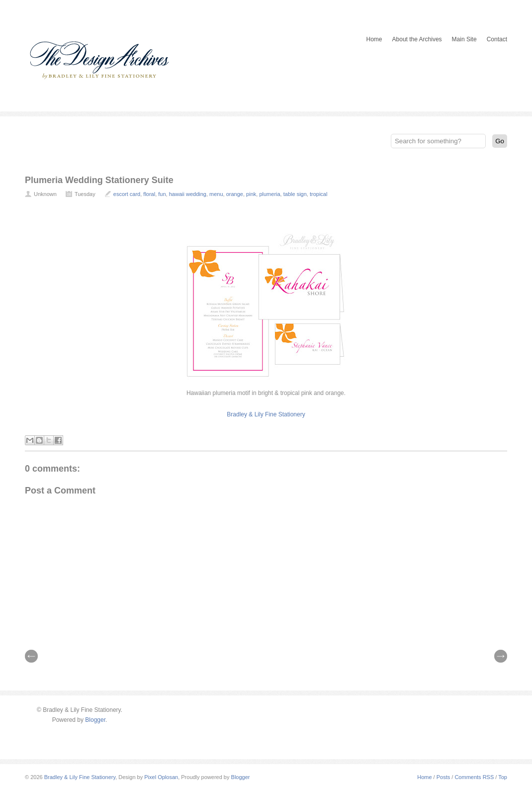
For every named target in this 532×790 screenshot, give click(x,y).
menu (216, 194)
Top (503, 777)
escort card (127, 194)
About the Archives (417, 39)
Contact (497, 39)
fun (162, 194)
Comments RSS (474, 777)
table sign (295, 194)
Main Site (464, 39)
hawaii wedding (188, 194)
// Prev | (31, 656)
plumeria (269, 194)
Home (374, 39)
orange (235, 194)
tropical (318, 194)
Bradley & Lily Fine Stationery (266, 414)
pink (251, 194)
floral (149, 194)
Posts (443, 777)
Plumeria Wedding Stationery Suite (99, 180)
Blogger (95, 720)
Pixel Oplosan (161, 777)
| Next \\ (501, 656)
